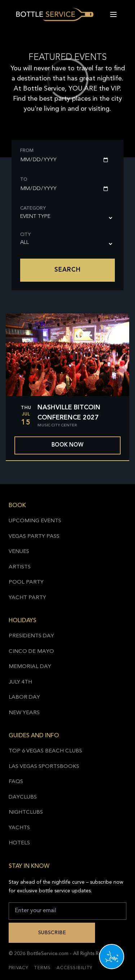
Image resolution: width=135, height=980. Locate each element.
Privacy (19, 968)
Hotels (19, 843)
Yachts (19, 828)
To (24, 179)
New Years (24, 713)
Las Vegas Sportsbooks (44, 767)
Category (33, 208)
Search (67, 270)
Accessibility (75, 968)
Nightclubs (26, 812)
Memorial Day (30, 667)
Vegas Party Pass (34, 537)
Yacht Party (27, 598)
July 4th (20, 682)
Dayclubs (23, 797)
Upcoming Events (35, 521)
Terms (42, 968)
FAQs (16, 782)
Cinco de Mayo (31, 652)
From (27, 151)
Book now (67, 445)
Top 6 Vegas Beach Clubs (45, 751)
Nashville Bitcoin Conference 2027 (69, 413)
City (25, 235)
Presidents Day (31, 636)
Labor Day (24, 697)
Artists (20, 567)
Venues (19, 552)
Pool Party (26, 582)
